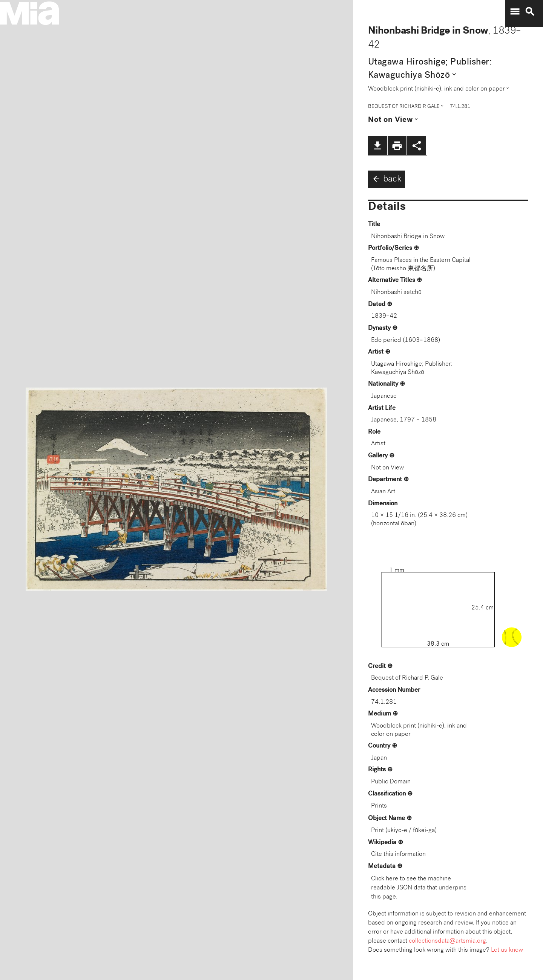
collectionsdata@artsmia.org (447, 941)
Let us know (507, 950)
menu (515, 12)
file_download (377, 146)
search (530, 12)
